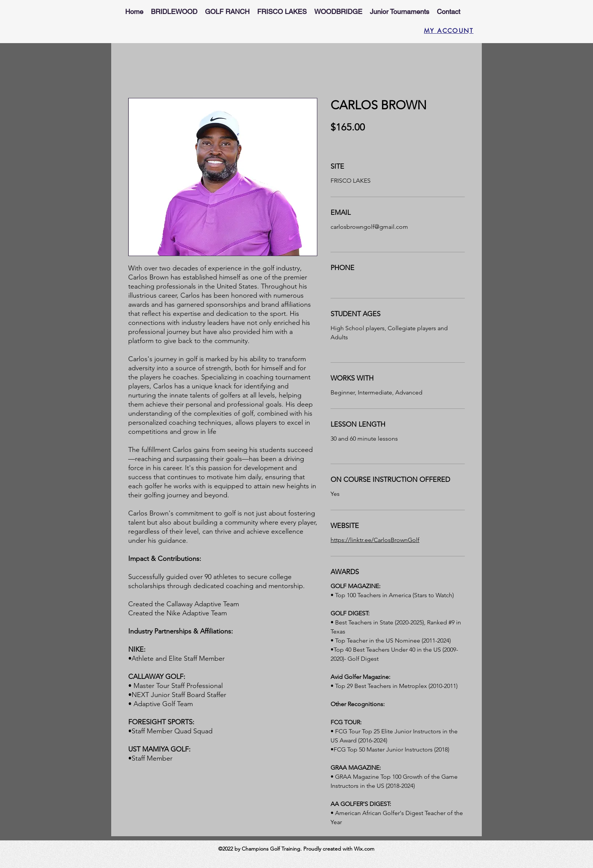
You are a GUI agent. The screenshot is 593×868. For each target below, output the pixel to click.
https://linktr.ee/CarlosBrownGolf (375, 540)
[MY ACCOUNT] (446, 31)
